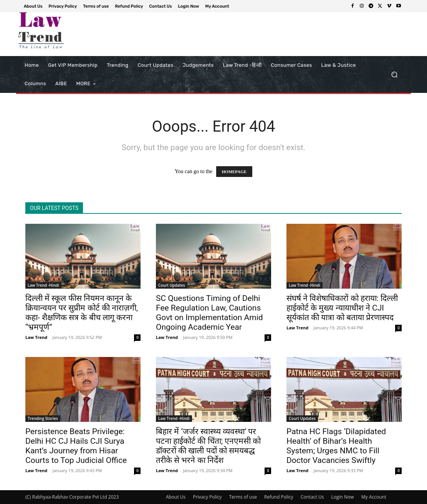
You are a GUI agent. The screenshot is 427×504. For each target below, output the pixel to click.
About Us (176, 497)
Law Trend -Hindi (43, 285)
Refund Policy (279, 497)
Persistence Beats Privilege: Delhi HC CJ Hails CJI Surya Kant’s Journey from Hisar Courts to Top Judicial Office (76, 446)
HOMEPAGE (234, 172)
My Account (374, 497)
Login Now (343, 497)
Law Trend (36, 337)
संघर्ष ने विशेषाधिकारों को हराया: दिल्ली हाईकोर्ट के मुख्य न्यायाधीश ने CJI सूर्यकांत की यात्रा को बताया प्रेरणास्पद (342, 308)
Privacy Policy (207, 497)
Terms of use (243, 497)
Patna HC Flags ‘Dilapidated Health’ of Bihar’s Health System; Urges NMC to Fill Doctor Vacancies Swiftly (336, 446)
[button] (394, 75)
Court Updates (172, 285)
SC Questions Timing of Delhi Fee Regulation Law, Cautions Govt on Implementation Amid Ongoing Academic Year (209, 313)
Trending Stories (43, 418)
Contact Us (312, 497)
